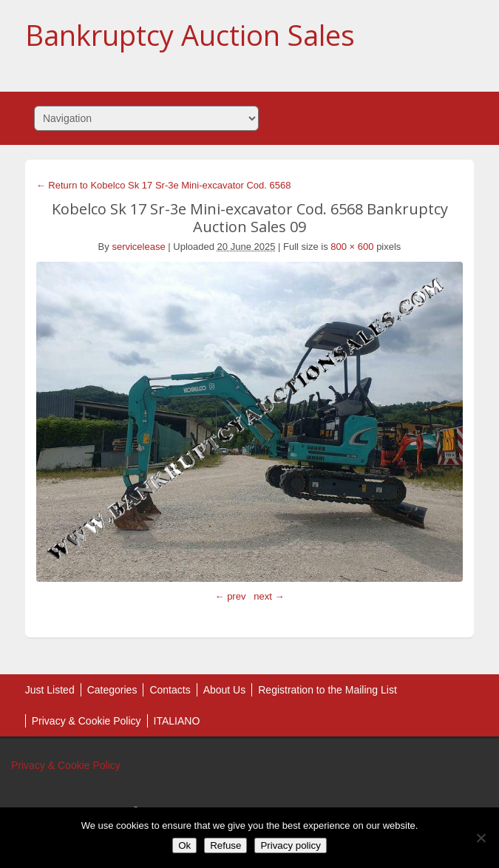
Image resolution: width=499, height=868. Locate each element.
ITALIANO (177, 721)
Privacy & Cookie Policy (86, 721)
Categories (112, 690)
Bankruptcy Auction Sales (190, 35)
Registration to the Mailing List (327, 690)
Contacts (170, 690)
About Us (225, 690)
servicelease (138, 247)
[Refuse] (481, 838)
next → (269, 596)
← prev (231, 596)
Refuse (225, 845)
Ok (184, 845)
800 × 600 (352, 247)
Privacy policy (290, 845)
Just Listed (50, 690)
